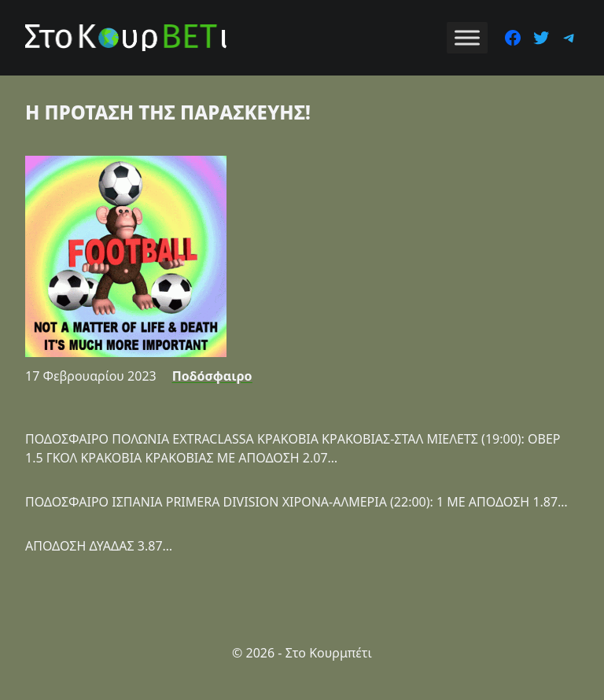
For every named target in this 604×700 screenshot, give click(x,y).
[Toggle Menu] (467, 37)
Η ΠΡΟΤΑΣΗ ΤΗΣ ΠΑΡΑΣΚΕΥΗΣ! (168, 112)
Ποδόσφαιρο (212, 376)
